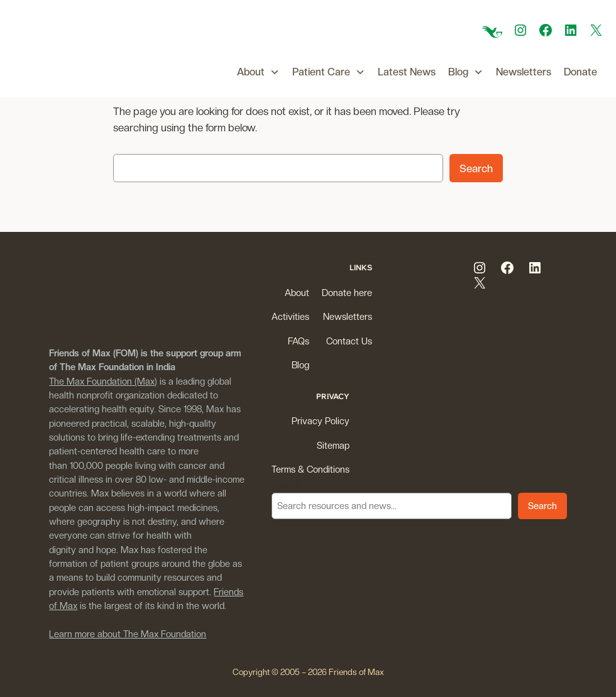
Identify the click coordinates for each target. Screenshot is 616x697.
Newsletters (524, 72)
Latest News (407, 72)
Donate (580, 72)
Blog (466, 72)
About (258, 72)
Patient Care (329, 72)
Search (476, 168)
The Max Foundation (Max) (103, 381)
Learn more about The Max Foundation (128, 634)
